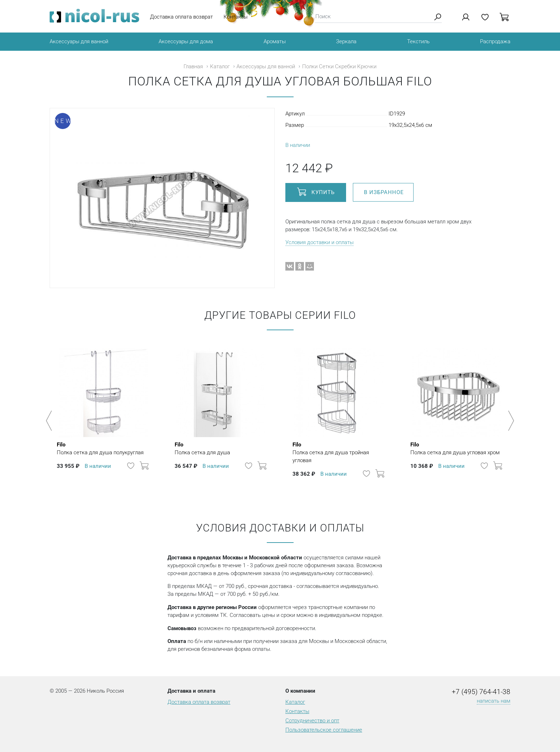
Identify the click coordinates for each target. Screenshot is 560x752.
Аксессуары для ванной (79, 41)
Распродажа (495, 41)
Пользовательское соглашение (324, 730)
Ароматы (275, 41)
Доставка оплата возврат (181, 17)
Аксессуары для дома (186, 41)
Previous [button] (50, 421)
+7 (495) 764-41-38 (481, 692)
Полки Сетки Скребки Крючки (339, 66)
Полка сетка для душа (202, 448)
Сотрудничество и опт (312, 721)
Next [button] (510, 421)
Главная (193, 66)
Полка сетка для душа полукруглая (100, 448)
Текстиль (418, 41)
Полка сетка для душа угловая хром (455, 448)
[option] (103, 417)
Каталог (220, 66)
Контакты (236, 17)
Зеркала (346, 41)
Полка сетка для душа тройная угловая (339, 452)
